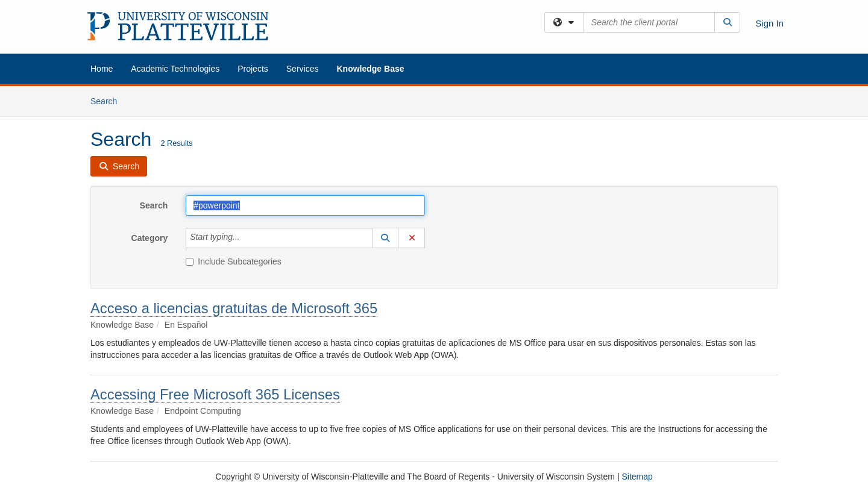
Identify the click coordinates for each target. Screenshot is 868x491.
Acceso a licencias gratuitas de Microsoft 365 (234, 308)
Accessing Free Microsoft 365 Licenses (215, 394)
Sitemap (637, 477)
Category (150, 238)
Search (108, 100)
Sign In (769, 23)
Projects (253, 69)
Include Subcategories (234, 261)
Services (303, 69)
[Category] (247, 238)
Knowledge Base (370, 69)
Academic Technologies (175, 69)
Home (102, 69)
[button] (385, 238)
